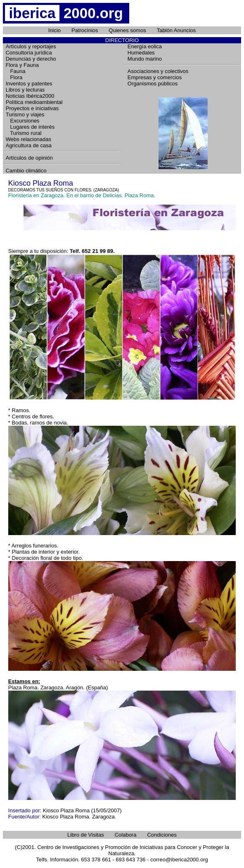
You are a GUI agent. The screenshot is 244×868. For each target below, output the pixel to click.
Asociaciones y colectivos (158, 71)
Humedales (141, 53)
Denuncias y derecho (31, 59)
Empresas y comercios (155, 77)
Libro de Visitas (86, 835)
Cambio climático (26, 171)
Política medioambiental (34, 102)
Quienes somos (127, 30)
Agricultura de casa (29, 145)
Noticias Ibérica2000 (30, 96)
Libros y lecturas (25, 90)
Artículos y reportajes (31, 46)
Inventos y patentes (29, 84)
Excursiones (23, 121)
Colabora (126, 835)
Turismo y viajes (25, 114)
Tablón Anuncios (176, 30)
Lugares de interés (30, 127)
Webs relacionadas (28, 139)
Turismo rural (24, 133)
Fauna (16, 71)
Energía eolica (145, 46)
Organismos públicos (153, 84)
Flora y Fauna (22, 65)
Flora (14, 77)
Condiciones (162, 835)
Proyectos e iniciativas (32, 108)
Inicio (54, 30)
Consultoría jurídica (29, 53)
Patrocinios (85, 30)
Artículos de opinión (29, 158)
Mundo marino (145, 59)
